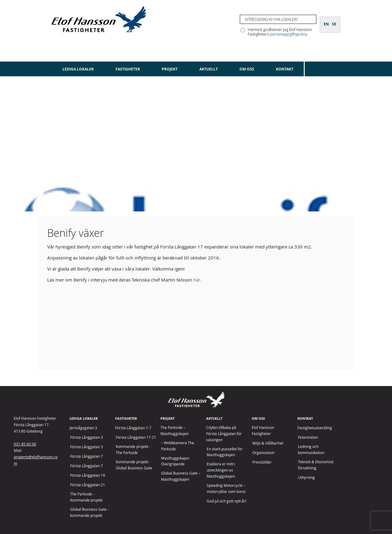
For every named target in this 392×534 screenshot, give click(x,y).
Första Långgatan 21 (88, 485)
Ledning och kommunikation (311, 450)
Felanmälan (308, 437)
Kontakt (285, 69)
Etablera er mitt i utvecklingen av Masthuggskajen (221, 470)
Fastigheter (128, 69)
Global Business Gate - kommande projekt (89, 512)
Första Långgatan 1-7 (133, 428)
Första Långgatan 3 (87, 437)
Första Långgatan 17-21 (136, 437)
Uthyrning (306, 477)
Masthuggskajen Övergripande (175, 461)
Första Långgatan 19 (88, 475)
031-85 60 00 (25, 444)
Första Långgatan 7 (87, 456)
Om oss (247, 69)
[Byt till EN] (326, 21)
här (197, 280)
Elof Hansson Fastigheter (263, 431)
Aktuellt (209, 69)
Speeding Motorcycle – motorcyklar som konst (226, 489)
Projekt (170, 69)
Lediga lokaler (78, 69)
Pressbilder (262, 462)
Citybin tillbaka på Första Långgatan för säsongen (224, 434)
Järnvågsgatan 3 (83, 428)
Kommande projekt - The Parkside (133, 450)
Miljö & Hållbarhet (268, 443)
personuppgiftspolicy (288, 34)
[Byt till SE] (334, 21)
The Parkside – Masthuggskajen (175, 431)
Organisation (263, 453)
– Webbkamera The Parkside (178, 446)
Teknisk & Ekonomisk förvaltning (316, 465)
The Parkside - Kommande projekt (86, 497)
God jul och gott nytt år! (226, 501)
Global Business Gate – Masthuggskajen (181, 476)
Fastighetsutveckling (315, 428)
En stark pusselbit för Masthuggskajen (225, 452)
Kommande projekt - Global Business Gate (134, 465)
